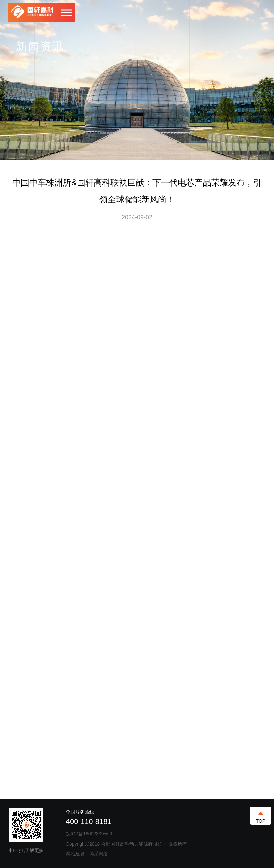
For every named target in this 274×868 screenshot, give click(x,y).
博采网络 (99, 854)
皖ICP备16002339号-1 (89, 834)
